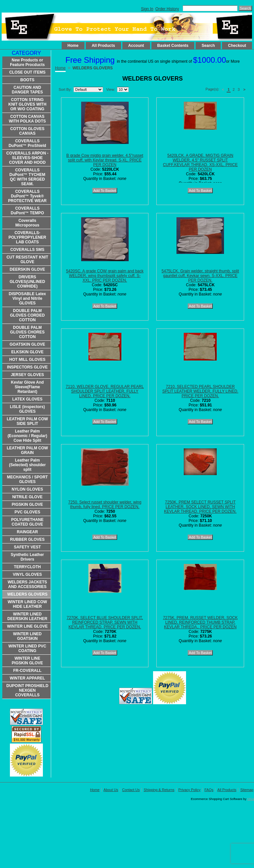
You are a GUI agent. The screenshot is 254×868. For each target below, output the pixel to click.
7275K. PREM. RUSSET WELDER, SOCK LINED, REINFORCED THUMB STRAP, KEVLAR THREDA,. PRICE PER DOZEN (200, 622)
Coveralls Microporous (28, 223)
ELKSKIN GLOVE (27, 352)
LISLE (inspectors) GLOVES (27, 409)
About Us (111, 790)
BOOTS (28, 80)
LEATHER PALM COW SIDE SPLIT (27, 421)
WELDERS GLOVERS (27, 594)
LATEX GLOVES (27, 399)
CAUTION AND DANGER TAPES (27, 90)
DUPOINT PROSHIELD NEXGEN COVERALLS (27, 690)
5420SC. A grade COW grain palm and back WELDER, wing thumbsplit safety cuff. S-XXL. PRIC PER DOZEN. (105, 276)
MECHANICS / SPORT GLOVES (27, 479)
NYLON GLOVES (27, 489)
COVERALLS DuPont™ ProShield (27, 143)
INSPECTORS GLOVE (27, 367)
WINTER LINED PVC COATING (28, 648)
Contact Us (131, 790)
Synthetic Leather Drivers (28, 557)
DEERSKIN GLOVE (27, 269)
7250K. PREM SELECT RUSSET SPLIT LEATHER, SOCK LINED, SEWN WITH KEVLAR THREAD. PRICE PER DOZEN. (200, 507)
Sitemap (247, 790)
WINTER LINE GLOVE (27, 626)
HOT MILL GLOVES (27, 360)
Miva (251, 799)
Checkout (237, 46)
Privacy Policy (190, 790)
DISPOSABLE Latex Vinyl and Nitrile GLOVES (28, 298)
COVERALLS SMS (27, 250)
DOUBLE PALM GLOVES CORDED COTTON (27, 315)
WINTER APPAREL (28, 678)
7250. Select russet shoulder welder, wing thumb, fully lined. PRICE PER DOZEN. (105, 504)
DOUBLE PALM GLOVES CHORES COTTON (28, 332)
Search (208, 46)
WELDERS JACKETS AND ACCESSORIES (27, 584)
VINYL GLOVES (27, 574)
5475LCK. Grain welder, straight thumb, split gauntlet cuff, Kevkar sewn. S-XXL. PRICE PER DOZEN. (200, 276)
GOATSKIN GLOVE (27, 344)
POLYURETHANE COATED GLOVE (27, 522)
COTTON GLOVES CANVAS (27, 131)
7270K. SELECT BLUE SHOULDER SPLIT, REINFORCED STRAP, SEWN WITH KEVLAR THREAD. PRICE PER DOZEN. (105, 622)
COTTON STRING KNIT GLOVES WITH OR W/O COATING (27, 104)
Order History (167, 9)
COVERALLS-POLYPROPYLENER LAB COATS (27, 237)
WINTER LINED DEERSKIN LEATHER (27, 616)
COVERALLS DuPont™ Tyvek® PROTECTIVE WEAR (28, 196)
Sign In (147, 9)
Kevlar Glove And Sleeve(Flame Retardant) (27, 387)
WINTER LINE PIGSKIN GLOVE (28, 661)
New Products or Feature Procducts (27, 62)
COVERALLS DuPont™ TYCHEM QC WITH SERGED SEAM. (28, 177)
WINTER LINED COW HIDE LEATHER (27, 604)
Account (136, 46)
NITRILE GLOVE (27, 497)
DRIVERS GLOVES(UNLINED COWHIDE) (27, 282)
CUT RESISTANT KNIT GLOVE (27, 260)
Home (73, 46)
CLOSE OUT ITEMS (27, 72)
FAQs (209, 790)
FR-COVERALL (27, 671)
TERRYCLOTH (27, 567)
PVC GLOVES (27, 512)
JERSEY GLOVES (27, 375)
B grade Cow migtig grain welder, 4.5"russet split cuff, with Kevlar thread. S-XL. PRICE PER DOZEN (105, 160)
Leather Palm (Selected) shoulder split (27, 465)
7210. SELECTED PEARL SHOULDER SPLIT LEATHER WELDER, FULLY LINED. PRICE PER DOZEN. (200, 391)
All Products (103, 46)
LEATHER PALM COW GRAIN (27, 450)
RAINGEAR (27, 532)
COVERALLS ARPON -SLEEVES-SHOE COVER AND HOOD (27, 158)
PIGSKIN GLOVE (28, 504)
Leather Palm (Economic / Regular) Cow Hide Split (27, 436)
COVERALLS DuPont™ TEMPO (28, 211)
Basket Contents (173, 46)
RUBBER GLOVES (28, 539)
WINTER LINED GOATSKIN (28, 636)
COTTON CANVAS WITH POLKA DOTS (27, 119)
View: (111, 89)
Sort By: (65, 89)
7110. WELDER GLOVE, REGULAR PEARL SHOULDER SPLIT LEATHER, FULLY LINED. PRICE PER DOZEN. (105, 391)
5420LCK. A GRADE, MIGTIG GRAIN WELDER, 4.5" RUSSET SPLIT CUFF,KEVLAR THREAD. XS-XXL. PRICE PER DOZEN (200, 162)
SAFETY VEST (27, 547)
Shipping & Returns (159, 790)
